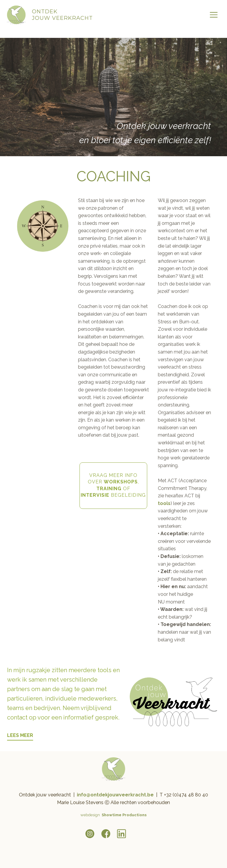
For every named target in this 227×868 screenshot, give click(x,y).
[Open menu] (214, 15)
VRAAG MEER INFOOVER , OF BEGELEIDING (113, 485)
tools (164, 503)
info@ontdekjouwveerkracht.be (115, 795)
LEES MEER (20, 735)
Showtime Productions (124, 815)
